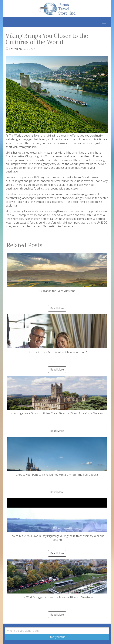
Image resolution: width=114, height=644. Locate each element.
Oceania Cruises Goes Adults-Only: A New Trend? (57, 334)
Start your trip (57, 637)
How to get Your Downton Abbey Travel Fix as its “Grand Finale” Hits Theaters (57, 395)
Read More (57, 308)
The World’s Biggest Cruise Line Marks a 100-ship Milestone (57, 579)
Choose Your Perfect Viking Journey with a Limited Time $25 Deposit (57, 457)
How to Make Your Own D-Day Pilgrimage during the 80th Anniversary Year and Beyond (57, 520)
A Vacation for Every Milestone (57, 273)
